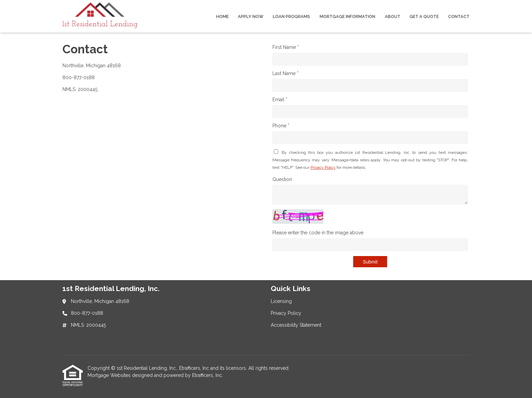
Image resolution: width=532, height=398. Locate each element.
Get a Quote (424, 16)
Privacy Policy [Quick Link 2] (286, 313)
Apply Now (251, 16)
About (393, 16)
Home (222, 16)
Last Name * (286, 73)
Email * (280, 99)
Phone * (281, 126)
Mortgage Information (347, 16)
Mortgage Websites (110, 375)
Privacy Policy (323, 167)
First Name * (286, 47)
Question (282, 179)
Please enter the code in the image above (318, 233)
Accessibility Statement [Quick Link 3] (296, 325)
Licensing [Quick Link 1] (281, 301)
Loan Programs (291, 16)
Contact (459, 16)
